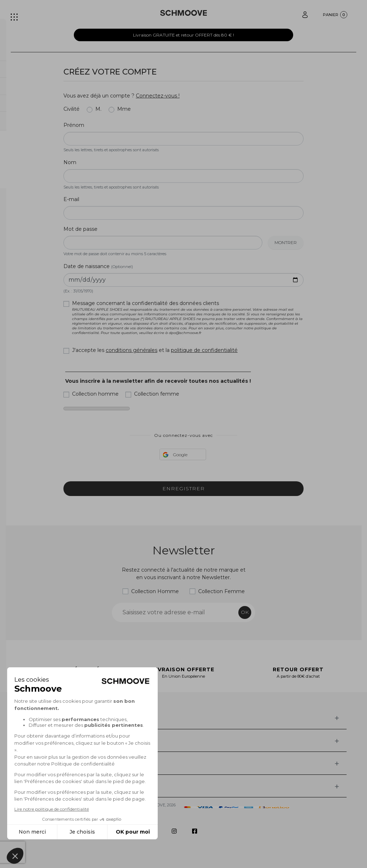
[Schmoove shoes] (184, 13)
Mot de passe (80, 229)
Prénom (74, 125)
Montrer (286, 242)
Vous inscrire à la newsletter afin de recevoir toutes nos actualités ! (158, 381)
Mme (124, 109)
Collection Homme (155, 591)
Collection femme (157, 394)
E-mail (71, 199)
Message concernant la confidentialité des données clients (188, 318)
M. (98, 109)
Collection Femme (221, 591)
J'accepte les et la (155, 350)
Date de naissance (98, 266)
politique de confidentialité (204, 350)
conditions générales (132, 350)
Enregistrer (183, 488)
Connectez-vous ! (158, 96)
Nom (70, 162)
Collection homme (95, 394)
